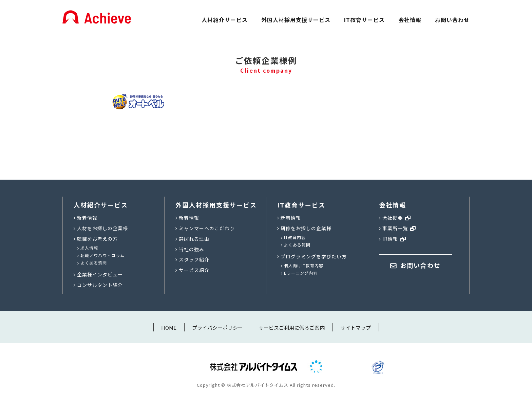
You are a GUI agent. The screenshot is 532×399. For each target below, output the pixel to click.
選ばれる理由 (194, 239)
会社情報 (410, 20)
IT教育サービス (364, 20)
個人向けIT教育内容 (304, 265)
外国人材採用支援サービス (296, 20)
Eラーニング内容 (301, 273)
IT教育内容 (295, 237)
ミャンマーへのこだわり (207, 228)
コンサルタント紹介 (100, 285)
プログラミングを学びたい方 (314, 256)
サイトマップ (356, 328)
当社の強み (192, 249)
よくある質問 (94, 263)
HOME (169, 328)
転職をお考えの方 (97, 239)
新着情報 (87, 218)
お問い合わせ (452, 20)
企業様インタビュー (100, 274)
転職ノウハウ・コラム (102, 255)
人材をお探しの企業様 (102, 228)
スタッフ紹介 (194, 259)
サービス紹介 (194, 270)
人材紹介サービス (225, 20)
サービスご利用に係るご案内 (292, 328)
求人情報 (89, 248)
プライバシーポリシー (217, 328)
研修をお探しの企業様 (306, 228)
